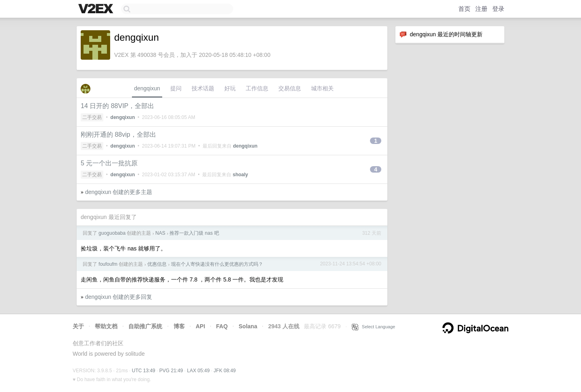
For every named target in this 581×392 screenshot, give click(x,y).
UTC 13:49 (144, 371)
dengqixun (147, 88)
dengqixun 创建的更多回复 (119, 297)
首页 (464, 9)
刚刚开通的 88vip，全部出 (118, 134)
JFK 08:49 (225, 371)
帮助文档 (106, 326)
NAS (160, 233)
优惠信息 (157, 264)
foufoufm (108, 264)
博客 (179, 326)
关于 (78, 326)
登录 (498, 9)
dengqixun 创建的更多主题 (119, 192)
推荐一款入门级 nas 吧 (194, 233)
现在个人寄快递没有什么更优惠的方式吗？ (217, 264)
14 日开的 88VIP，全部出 (117, 106)
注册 (481, 9)
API (200, 326)
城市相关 (322, 88)
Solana (248, 326)
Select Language (374, 327)
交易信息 (290, 88)
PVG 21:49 (171, 371)
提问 (176, 88)
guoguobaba (112, 233)
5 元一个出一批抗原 (109, 163)
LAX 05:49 (199, 371)
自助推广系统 (145, 326)
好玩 (230, 88)
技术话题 (203, 88)
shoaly (240, 175)
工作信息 (257, 88)
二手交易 (92, 117)
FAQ (222, 326)
